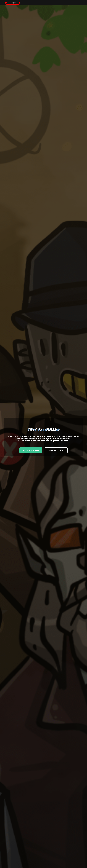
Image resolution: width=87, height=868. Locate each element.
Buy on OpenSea (31, 450)
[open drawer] (80, 3)
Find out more (56, 450)
